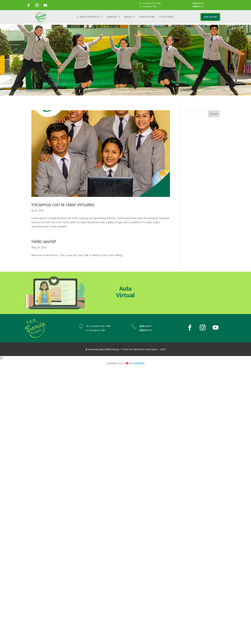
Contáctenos (166, 17)
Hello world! (44, 241)
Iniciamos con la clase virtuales (63, 204)
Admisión (112, 17)
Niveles (128, 17)
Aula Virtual (210, 17)
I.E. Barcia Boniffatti (88, 17)
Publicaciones (147, 17)
